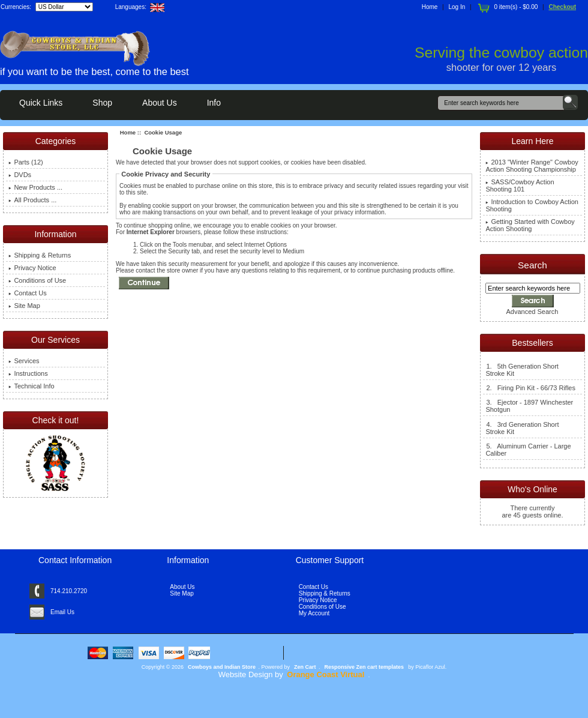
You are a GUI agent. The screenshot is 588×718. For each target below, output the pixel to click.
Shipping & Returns (40, 255)
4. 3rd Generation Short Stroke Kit (522, 428)
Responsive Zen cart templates (364, 667)
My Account (314, 613)
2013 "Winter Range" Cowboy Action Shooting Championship (532, 166)
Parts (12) (25, 162)
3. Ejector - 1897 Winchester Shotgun (529, 406)
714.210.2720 (69, 591)
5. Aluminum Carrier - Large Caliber (528, 450)
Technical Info (31, 386)
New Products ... (35, 187)
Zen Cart (305, 667)
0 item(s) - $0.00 (507, 7)
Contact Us (27, 293)
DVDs (20, 175)
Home (430, 7)
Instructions (28, 373)
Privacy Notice (32, 268)
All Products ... (32, 200)
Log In (457, 7)
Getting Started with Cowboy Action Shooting (530, 225)
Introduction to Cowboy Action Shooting (532, 205)
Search (532, 265)
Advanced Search (532, 312)
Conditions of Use (37, 280)
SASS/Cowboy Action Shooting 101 (520, 186)
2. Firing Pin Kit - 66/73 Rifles (530, 388)
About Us (160, 103)
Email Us (62, 612)
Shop (102, 103)
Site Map (24, 306)
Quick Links (41, 103)
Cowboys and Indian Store (222, 667)
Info (214, 103)
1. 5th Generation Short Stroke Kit (522, 370)
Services (24, 361)
